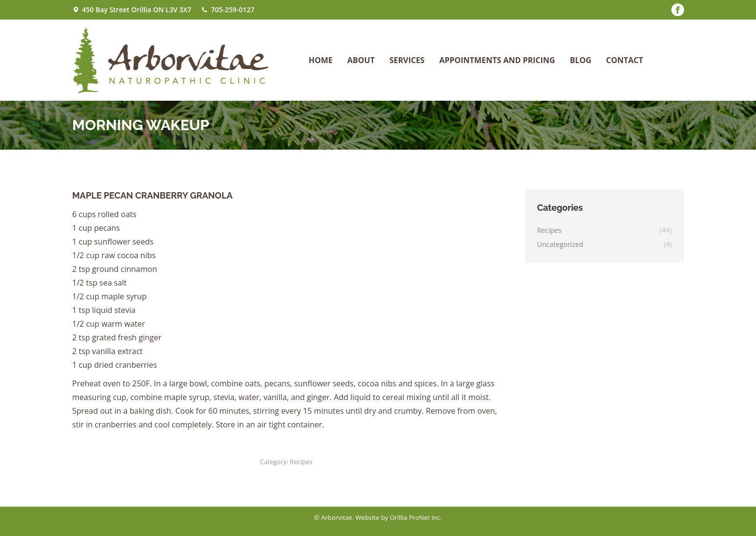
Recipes (301, 462)
